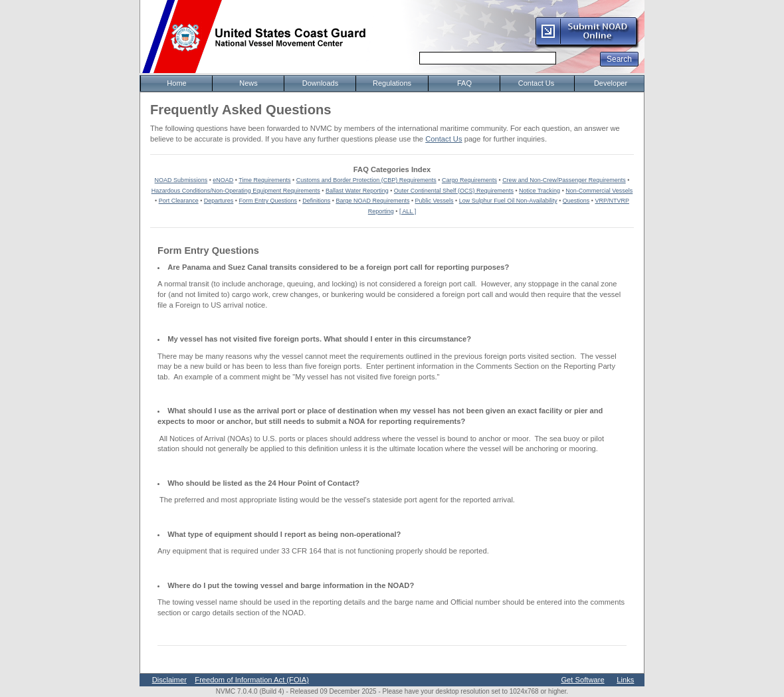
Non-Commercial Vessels (599, 191)
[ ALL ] (408, 211)
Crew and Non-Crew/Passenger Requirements (564, 180)
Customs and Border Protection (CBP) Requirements (366, 180)
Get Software (582, 680)
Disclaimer (169, 680)
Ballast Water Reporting (357, 191)
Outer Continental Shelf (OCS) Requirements (454, 191)
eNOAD (223, 180)
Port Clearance (179, 201)
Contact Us (443, 139)
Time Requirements (264, 180)
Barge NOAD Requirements (372, 201)
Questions (576, 201)
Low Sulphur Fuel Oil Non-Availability (508, 201)
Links (625, 680)
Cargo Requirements (469, 180)
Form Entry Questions (268, 201)
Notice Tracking (539, 191)
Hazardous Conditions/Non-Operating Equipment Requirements (236, 191)
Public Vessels (435, 201)
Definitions (316, 201)
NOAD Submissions (181, 180)
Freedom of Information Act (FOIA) (252, 680)
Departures (219, 201)
